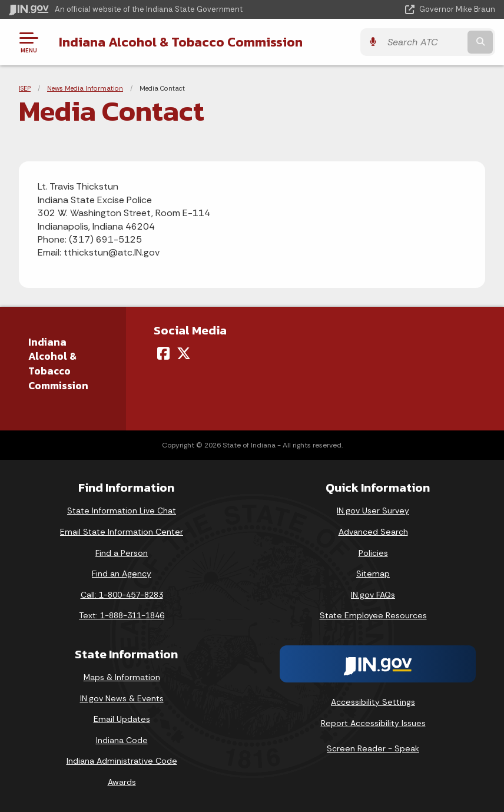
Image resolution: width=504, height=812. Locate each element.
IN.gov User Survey (373, 511)
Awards (122, 782)
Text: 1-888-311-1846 (122, 615)
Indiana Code (122, 740)
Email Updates (122, 719)
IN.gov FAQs (373, 595)
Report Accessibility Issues (373, 723)
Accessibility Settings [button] (373, 702)
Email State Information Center (122, 532)
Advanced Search (373, 532)
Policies (373, 553)
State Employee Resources (373, 615)
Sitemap (373, 574)
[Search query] (424, 42)
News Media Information (85, 88)
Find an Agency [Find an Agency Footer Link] (122, 574)
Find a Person (122, 553)
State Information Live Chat (122, 511)
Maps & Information (122, 677)
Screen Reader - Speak (373, 748)
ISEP (25, 88)
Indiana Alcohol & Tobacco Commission (181, 42)
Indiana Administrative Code (122, 761)
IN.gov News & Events (122, 698)
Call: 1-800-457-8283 (122, 595)
